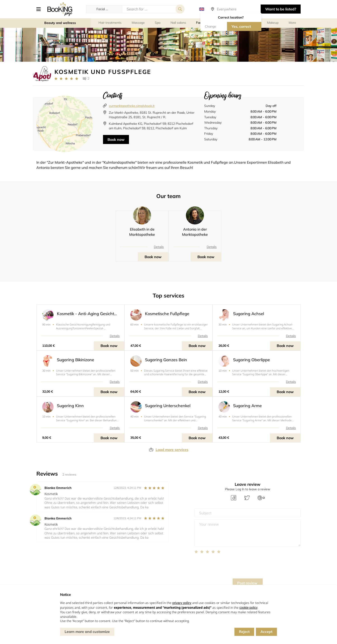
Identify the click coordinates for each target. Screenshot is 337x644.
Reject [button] (244, 632)
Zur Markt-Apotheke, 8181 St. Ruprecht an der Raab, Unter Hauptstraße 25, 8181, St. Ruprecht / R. (152, 115)
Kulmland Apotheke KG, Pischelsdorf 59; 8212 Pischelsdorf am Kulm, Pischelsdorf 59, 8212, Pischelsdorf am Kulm (151, 126)
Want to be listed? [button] (281, 9)
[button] (40, 9)
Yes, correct (241, 26)
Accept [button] (266, 632)
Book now (116, 139)
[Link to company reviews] (66, 79)
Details (159, 247)
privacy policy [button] (182, 603)
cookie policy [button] (248, 608)
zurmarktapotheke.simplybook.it (132, 106)
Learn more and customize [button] (87, 632)
